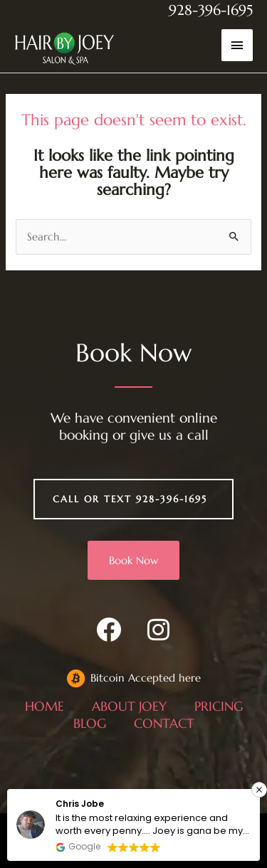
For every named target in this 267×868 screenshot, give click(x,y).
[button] (259, 790)
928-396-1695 (211, 10)
